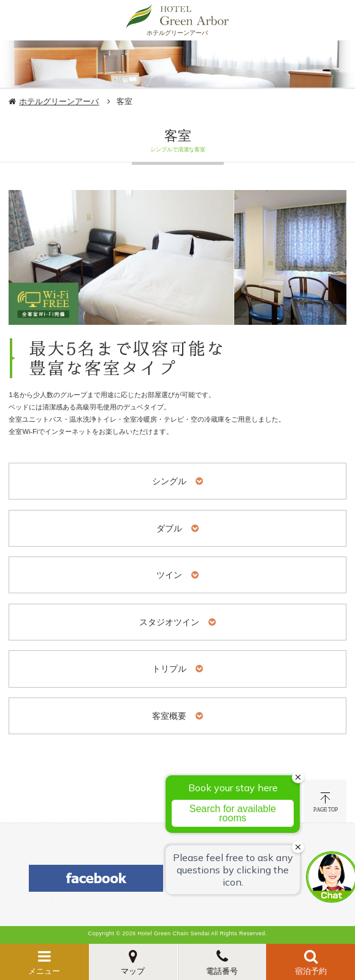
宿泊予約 (311, 971)
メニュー (44, 971)
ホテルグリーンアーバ (59, 101)
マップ (133, 971)
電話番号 (222, 971)
